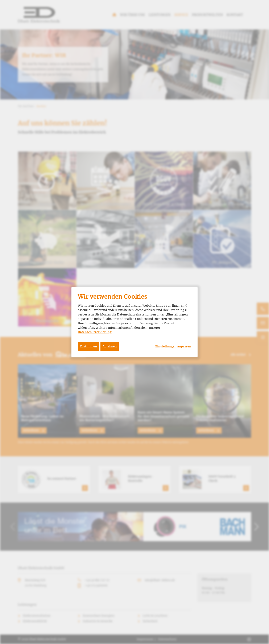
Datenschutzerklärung (95, 332)
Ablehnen (110, 346)
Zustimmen (88, 346)
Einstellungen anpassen (173, 346)
